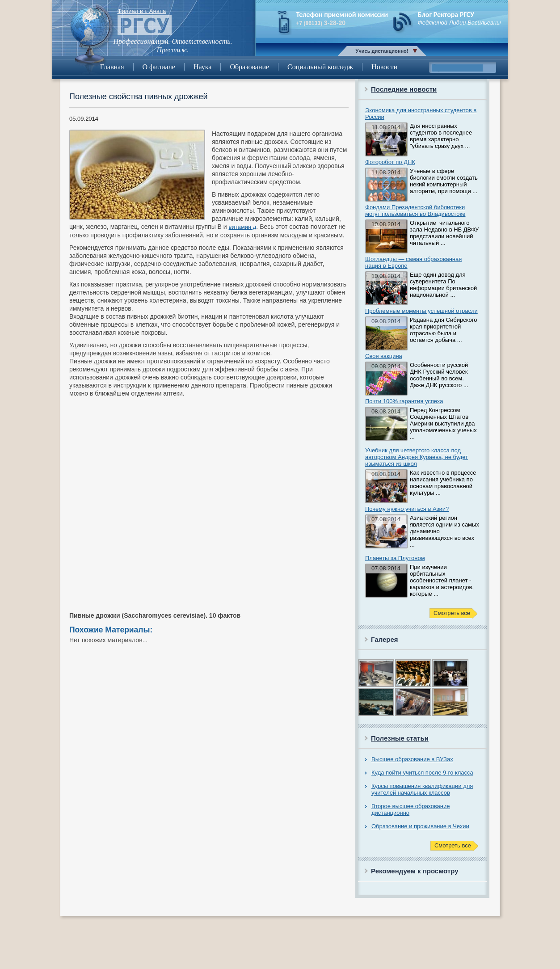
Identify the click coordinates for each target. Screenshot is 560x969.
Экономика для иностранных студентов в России (421, 114)
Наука (202, 67)
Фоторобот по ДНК (390, 162)
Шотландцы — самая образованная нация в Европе (413, 262)
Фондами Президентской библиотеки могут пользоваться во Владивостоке (415, 211)
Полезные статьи (400, 738)
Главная (112, 67)
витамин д (243, 227)
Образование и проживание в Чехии (420, 826)
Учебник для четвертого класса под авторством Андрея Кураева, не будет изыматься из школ (417, 457)
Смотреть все (452, 613)
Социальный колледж (320, 67)
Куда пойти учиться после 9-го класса (422, 773)
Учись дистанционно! (382, 51)
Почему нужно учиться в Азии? (407, 509)
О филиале (159, 67)
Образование (249, 67)
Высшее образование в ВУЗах (412, 759)
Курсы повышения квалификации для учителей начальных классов (422, 789)
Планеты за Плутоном (395, 558)
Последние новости (404, 89)
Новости (384, 67)
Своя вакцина (384, 356)
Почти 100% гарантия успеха (404, 401)
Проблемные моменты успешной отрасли (421, 311)
